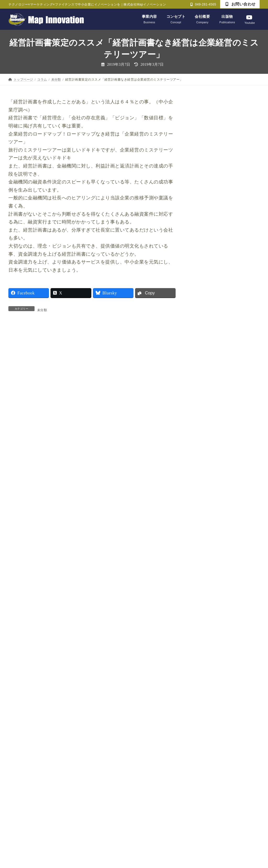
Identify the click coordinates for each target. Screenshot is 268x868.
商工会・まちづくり (213, 570)
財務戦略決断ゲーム (213, 690)
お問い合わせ (241, 4)
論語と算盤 (205, 663)
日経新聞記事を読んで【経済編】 (224, 623)
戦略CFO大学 (207, 597)
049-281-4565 (203, 4)
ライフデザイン (209, 556)
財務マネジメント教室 (214, 677)
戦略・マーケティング (214, 583)
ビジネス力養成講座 (213, 543)
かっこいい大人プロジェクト (220, 516)
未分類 (42, 310)
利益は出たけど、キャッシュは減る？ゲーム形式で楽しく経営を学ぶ (238, 142)
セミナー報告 (207, 530)
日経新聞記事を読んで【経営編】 (224, 610)
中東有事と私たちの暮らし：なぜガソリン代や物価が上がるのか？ (238, 373)
